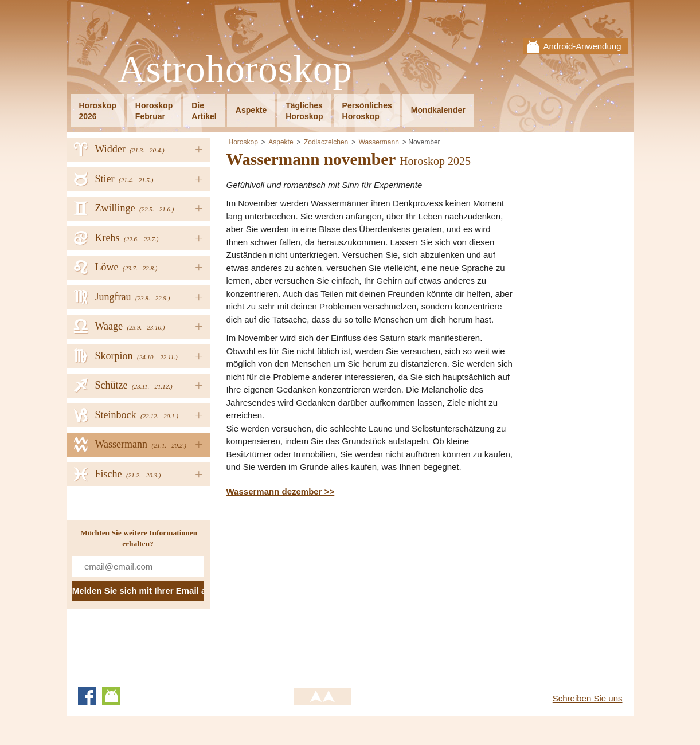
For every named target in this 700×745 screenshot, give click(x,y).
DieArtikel (204, 111)
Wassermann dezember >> (281, 491)
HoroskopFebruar (154, 111)
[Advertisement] (323, 590)
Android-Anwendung (582, 46)
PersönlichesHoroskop (367, 111)
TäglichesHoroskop (304, 111)
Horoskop (243, 142)
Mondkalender (438, 110)
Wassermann (379, 142)
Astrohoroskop (235, 70)
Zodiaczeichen (326, 142)
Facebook (87, 696)
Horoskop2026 (98, 111)
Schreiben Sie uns (588, 698)
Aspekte (251, 110)
